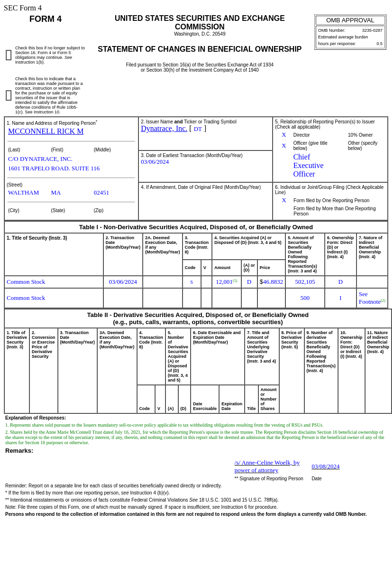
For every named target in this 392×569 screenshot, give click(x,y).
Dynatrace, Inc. (164, 128)
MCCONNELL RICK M (46, 131)
